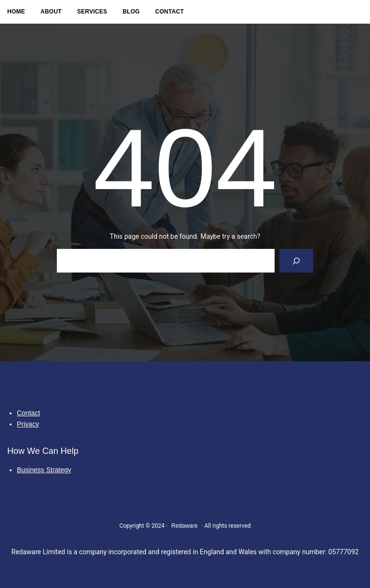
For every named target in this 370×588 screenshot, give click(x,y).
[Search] (297, 261)
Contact (28, 413)
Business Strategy (44, 470)
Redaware (184, 526)
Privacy (28, 424)
